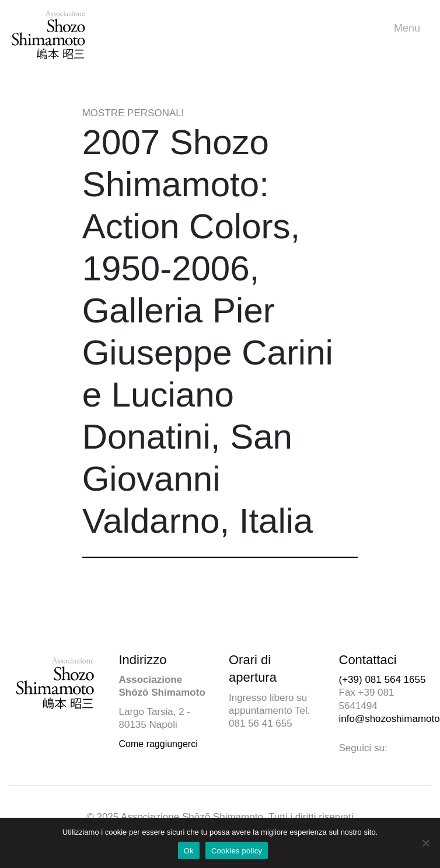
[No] (425, 843)
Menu (410, 28)
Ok (189, 851)
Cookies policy (237, 851)
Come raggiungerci (158, 744)
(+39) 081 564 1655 (383, 680)
